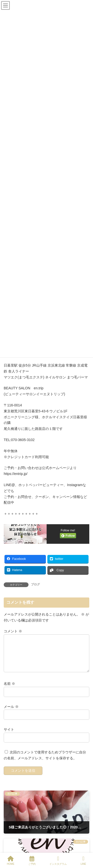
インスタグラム (58, 861)
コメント (13, 631)
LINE (83, 861)
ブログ (35, 584)
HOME (11, 861)
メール (11, 713)
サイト (9, 735)
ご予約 (32, 861)
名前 (9, 690)
